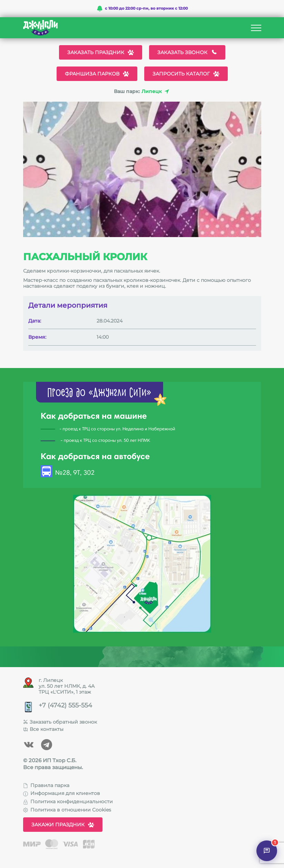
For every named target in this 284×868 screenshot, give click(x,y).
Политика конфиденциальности (68, 801)
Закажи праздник (63, 825)
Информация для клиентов (62, 793)
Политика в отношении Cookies (67, 810)
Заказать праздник (101, 52)
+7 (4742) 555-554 (65, 706)
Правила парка (46, 785)
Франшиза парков (97, 74)
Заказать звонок (187, 52)
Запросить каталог (186, 74)
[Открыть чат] (267, 851)
